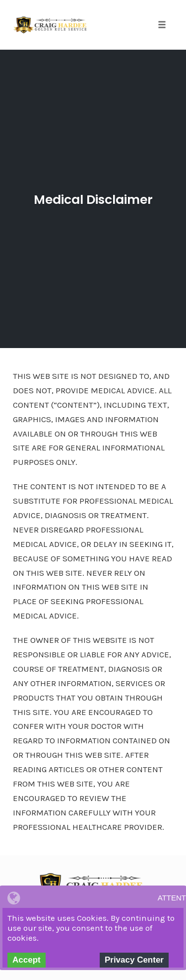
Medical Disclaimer (93, 200)
